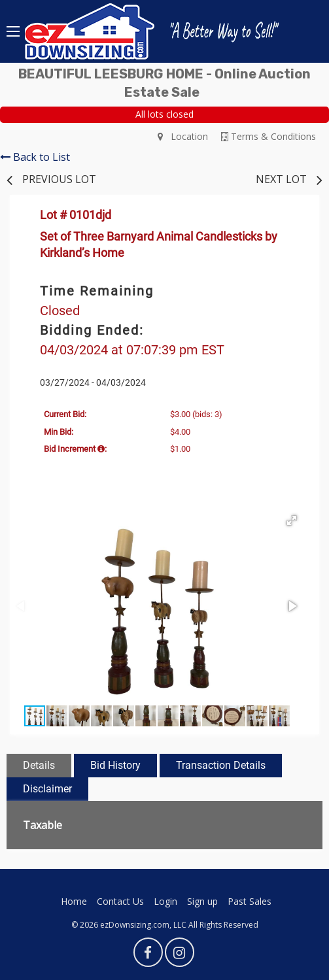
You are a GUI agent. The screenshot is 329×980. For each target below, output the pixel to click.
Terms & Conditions (268, 136)
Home (74, 901)
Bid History (115, 765)
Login (165, 901)
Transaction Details (221, 765)
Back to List (35, 157)
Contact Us (120, 901)
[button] (292, 520)
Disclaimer (47, 789)
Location (183, 136)
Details (39, 765)
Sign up (202, 901)
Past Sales (250, 901)
